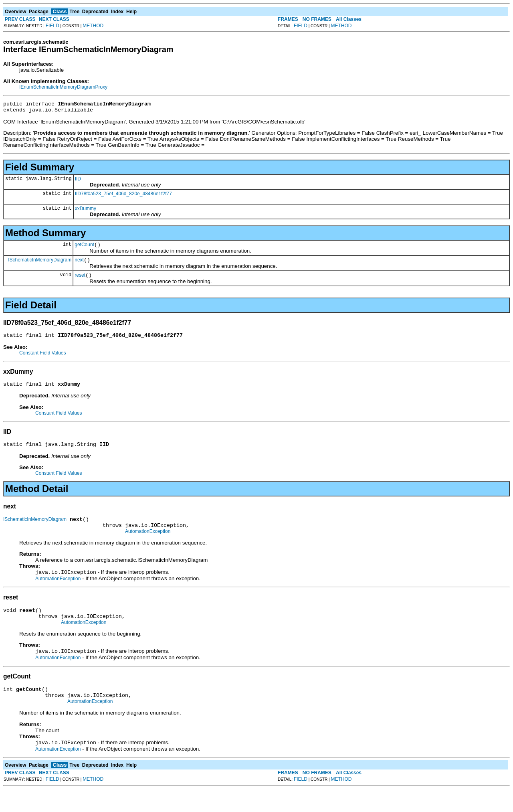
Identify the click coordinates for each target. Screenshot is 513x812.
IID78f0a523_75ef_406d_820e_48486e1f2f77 (123, 196)
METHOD (93, 26)
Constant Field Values (43, 360)
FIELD (53, 26)
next (79, 265)
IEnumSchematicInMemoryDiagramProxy (63, 87)
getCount (84, 248)
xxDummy (86, 211)
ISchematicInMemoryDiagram (40, 264)
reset (80, 281)
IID (78, 181)
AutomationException (148, 545)
